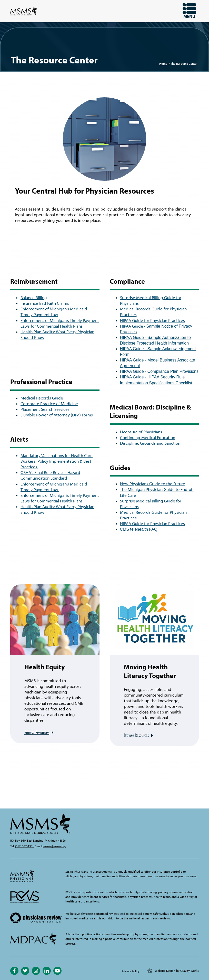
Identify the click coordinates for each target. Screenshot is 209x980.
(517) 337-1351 (24, 846)
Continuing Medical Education (148, 437)
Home (163, 64)
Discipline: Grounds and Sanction (150, 443)
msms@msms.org (55, 846)
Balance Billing (34, 298)
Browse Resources (37, 732)
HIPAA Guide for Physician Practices (152, 320)
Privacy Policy (131, 971)
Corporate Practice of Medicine (49, 404)
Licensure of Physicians (141, 432)
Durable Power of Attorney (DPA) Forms (57, 415)
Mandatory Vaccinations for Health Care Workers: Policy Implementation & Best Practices (57, 461)
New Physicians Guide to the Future (153, 484)
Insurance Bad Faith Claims (45, 303)
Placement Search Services (45, 409)
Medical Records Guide (42, 398)
